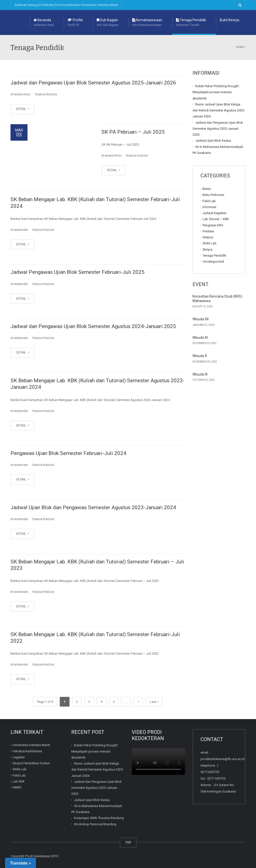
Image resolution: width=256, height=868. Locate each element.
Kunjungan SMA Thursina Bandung (99, 818)
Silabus (208, 237)
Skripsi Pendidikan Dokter (31, 763)
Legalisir (19, 757)
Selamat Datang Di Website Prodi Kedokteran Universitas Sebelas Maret (66, 5)
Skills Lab (209, 243)
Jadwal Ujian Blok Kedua (213, 141)
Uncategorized (213, 261)
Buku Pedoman (213, 195)
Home (240, 47)
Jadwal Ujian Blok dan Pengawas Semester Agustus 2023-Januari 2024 (93, 507)
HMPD (17, 787)
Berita (207, 189)
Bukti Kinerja (229, 20)
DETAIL (23, 109)
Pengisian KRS (213, 225)
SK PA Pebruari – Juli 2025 (133, 132)
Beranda (44, 23)
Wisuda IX (200, 374)
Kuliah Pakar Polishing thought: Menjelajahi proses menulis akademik (216, 92)
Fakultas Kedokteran (27, 751)
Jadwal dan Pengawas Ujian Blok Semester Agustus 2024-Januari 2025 (93, 326)
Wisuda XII (200, 319)
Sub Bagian (108, 23)
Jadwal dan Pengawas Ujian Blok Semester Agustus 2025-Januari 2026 (93, 83)
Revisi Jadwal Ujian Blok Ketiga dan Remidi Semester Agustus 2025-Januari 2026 (219, 110)
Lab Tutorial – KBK (216, 219)
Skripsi (207, 249)
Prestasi (208, 231)
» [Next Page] (138, 701)
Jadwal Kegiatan (214, 213)
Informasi (209, 207)
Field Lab (209, 201)
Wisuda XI (200, 338)
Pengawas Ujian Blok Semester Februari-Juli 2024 (68, 453)
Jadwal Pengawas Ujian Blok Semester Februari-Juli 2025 (77, 272)
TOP (128, 842)
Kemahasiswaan (147, 23)
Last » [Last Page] (154, 702)
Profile (75, 23)
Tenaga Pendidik (191, 23)
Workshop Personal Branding (95, 824)
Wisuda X (200, 356)
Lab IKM (18, 781)
